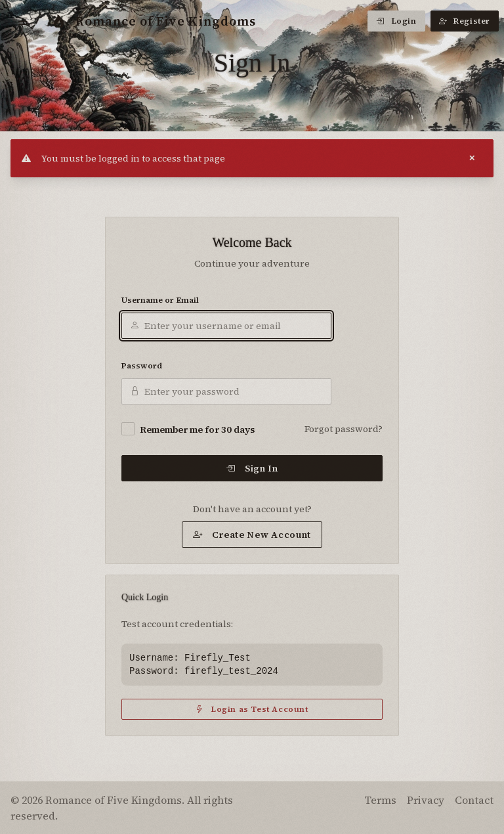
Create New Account (252, 535)
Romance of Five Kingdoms (154, 21)
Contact (474, 800)
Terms (380, 800)
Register (465, 21)
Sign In (252, 468)
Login (396, 21)
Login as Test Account (252, 709)
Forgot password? (344, 429)
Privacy (426, 800)
